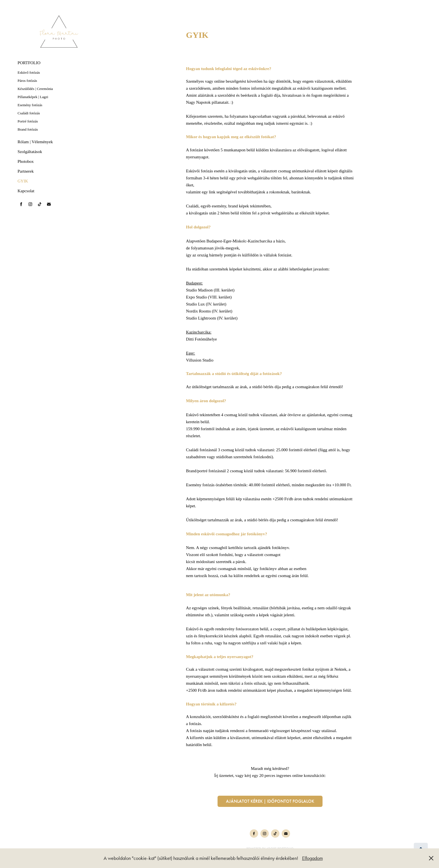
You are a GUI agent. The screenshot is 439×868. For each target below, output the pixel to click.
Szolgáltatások (30, 152)
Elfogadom (312, 858)
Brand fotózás (28, 129)
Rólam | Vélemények (35, 142)
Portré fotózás (28, 121)
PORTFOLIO (29, 63)
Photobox (26, 161)
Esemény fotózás (30, 105)
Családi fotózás (29, 113)
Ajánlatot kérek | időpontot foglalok (270, 801)
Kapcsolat (26, 191)
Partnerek (26, 171)
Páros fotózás (27, 81)
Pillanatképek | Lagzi (33, 97)
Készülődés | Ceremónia (35, 89)
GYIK (23, 181)
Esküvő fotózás (29, 72)
